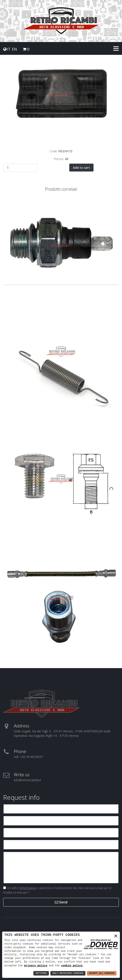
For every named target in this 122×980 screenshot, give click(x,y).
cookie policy (72, 965)
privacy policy (36, 965)
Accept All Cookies (102, 973)
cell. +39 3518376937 (28, 757)
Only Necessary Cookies (68, 973)
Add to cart (81, 168)
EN (14, 49)
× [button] (116, 936)
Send (61, 902)
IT (9, 49)
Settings (41, 973)
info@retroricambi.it (27, 780)
